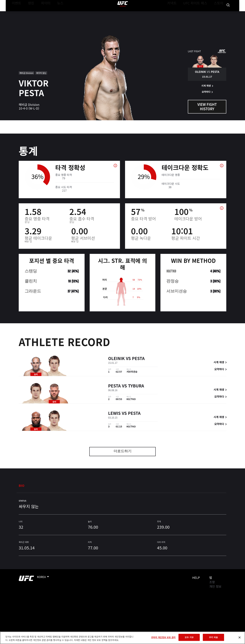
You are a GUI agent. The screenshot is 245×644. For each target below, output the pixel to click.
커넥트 (179, 13)
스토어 (219, 13)
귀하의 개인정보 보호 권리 (163, 637)
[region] (122, 638)
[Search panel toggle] (228, 13)
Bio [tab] (22, 485)
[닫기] (240, 637)
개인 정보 (215, 586)
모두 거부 (189, 637)
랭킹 (28, 13)
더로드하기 (123, 451)
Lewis (115, 414)
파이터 (43, 13)
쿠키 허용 (213, 637)
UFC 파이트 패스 (199, 13)
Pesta (138, 359)
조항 (212, 582)
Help (196, 577)
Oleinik (116, 359)
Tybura (136, 386)
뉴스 (56, 13)
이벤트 (15, 13)
